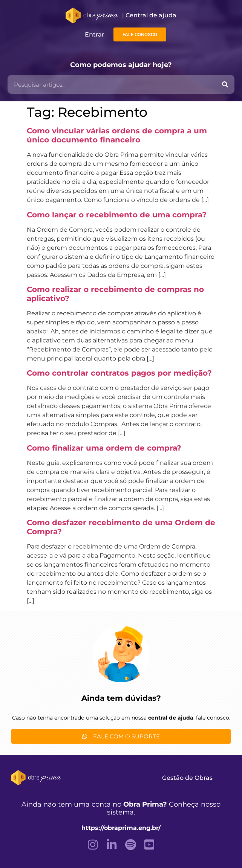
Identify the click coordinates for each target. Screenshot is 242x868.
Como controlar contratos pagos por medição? (119, 373)
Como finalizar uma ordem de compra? (104, 448)
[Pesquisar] (225, 84)
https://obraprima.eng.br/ (121, 828)
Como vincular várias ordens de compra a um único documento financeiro (117, 135)
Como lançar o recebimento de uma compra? (117, 215)
